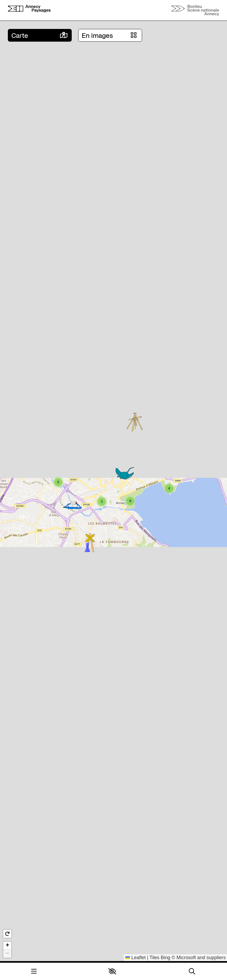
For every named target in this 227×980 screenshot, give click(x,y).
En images (97, 36)
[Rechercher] (192, 971)
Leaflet (136, 958)
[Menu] (34, 971)
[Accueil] (29, 10)
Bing (165, 958)
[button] (112, 971)
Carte (20, 36)
